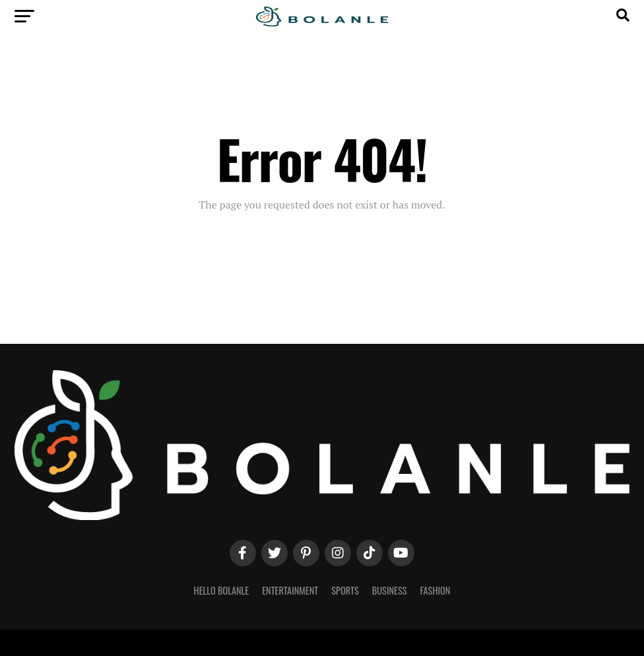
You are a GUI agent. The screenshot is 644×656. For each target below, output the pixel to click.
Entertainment (290, 590)
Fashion (435, 590)
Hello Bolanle (222, 590)
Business (390, 590)
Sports (345, 590)
